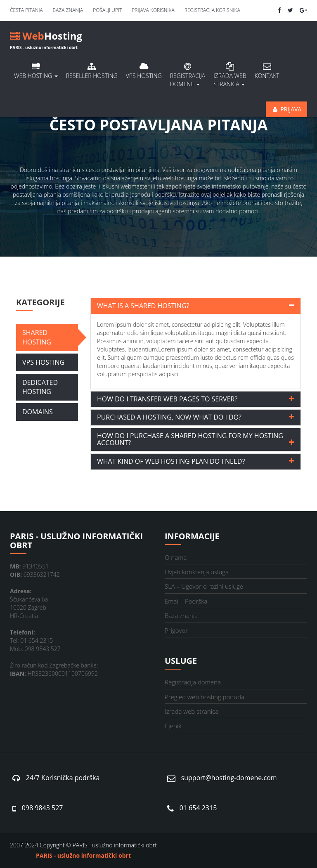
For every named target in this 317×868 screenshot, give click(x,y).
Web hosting (36, 71)
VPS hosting (144, 71)
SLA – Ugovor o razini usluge (204, 586)
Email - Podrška (186, 601)
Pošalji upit (107, 10)
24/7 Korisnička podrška (63, 778)
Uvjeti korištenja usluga (197, 572)
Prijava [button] (286, 109)
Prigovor (176, 630)
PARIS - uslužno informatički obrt (83, 855)
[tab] (196, 306)
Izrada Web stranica (230, 75)
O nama (176, 557)
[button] (196, 306)
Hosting (46, 37)
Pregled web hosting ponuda (205, 697)
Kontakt (267, 71)
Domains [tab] (38, 412)
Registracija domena (193, 682)
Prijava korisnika (153, 10)
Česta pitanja (26, 10)
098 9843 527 (43, 808)
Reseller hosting (92, 71)
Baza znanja (68, 10)
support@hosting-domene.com (229, 778)
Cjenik (173, 726)
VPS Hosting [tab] (43, 362)
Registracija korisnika (212, 10)
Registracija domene (188, 75)
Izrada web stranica (192, 711)
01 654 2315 (198, 808)
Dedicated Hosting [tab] (40, 387)
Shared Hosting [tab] (37, 337)
